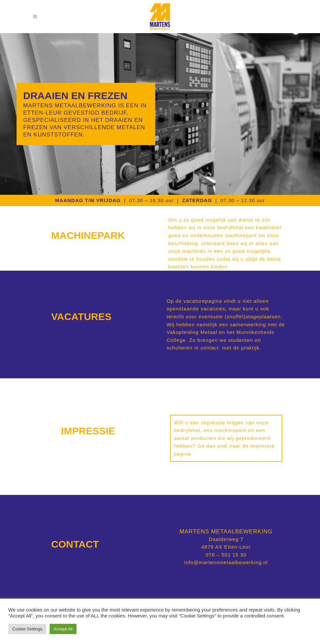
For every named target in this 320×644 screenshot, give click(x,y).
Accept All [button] (63, 629)
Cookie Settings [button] (27, 629)
